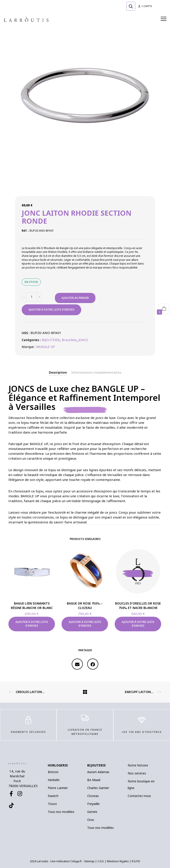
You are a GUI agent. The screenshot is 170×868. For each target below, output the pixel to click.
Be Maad (94, 780)
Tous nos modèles (61, 812)
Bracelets (69, 340)
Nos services (137, 773)
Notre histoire (138, 765)
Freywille (93, 804)
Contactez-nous (139, 796)
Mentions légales (118, 861)
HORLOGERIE (58, 765)
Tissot (52, 804)
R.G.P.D (136, 861)
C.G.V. (101, 861)
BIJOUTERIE (51, 340)
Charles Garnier (98, 788)
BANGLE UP (46, 347)
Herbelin (54, 780)
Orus (91, 820)
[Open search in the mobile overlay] (131, 6)
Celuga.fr (76, 861)
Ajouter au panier (75, 298)
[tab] (58, 373)
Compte (145, 6)
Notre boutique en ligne (141, 784)
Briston (53, 772)
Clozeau (93, 796)
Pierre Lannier (58, 788)
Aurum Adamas (98, 772)
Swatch (53, 796)
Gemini (92, 812)
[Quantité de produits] (32, 297)
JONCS (83, 340)
